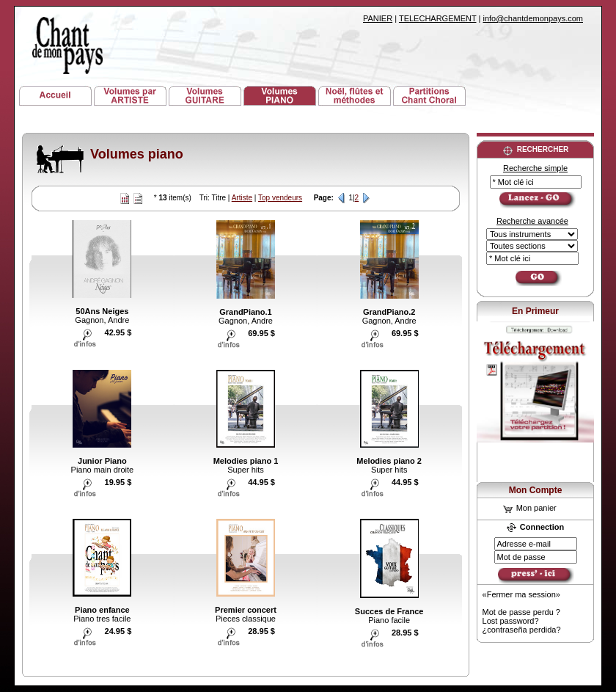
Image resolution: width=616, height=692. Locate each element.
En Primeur (535, 311)
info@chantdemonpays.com (533, 18)
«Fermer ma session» (521, 594)
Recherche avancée (532, 221)
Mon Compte (536, 490)
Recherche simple (535, 168)
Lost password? (511, 621)
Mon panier (530, 508)
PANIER (378, 18)
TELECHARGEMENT (438, 18)
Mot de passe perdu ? (521, 612)
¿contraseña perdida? (522, 630)
